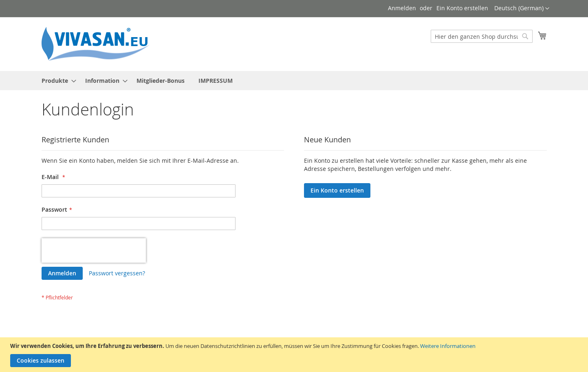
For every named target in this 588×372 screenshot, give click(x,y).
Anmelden (402, 8)
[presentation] (94, 250)
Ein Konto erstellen (462, 8)
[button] (522, 9)
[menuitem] (56, 81)
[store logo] (99, 44)
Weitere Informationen (448, 346)
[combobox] (482, 36)
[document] (295, 355)
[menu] (294, 81)
